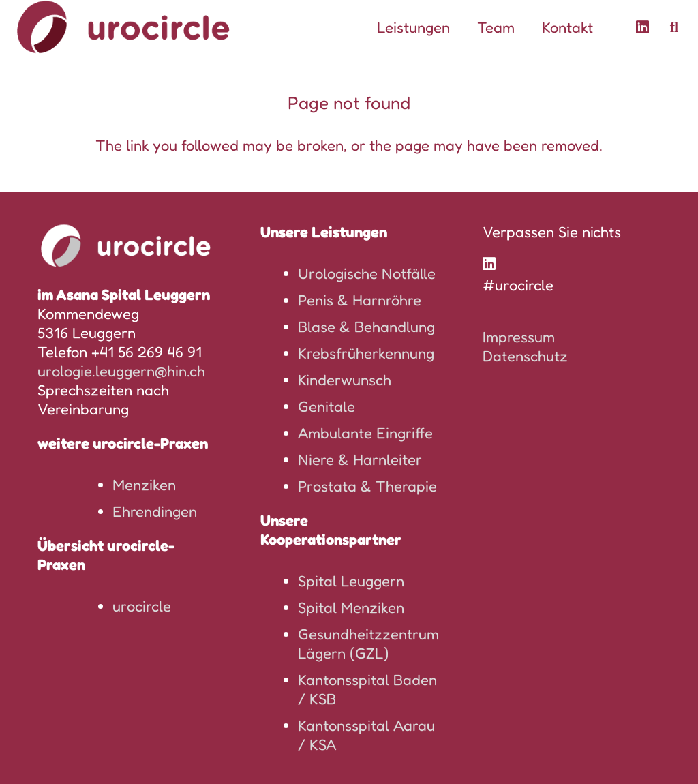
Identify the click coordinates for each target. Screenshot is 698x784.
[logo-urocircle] (123, 27)
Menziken (144, 485)
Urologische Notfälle (367, 273)
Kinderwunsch (345, 380)
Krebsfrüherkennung (366, 353)
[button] (674, 27)
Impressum (519, 337)
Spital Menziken (351, 607)
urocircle (142, 606)
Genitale (327, 406)
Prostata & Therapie (367, 486)
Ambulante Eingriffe (365, 433)
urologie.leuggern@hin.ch (121, 371)
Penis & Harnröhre (360, 300)
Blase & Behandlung (366, 327)
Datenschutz (525, 356)
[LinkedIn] (643, 27)
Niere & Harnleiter (360, 459)
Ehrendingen (155, 511)
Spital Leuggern (351, 581)
